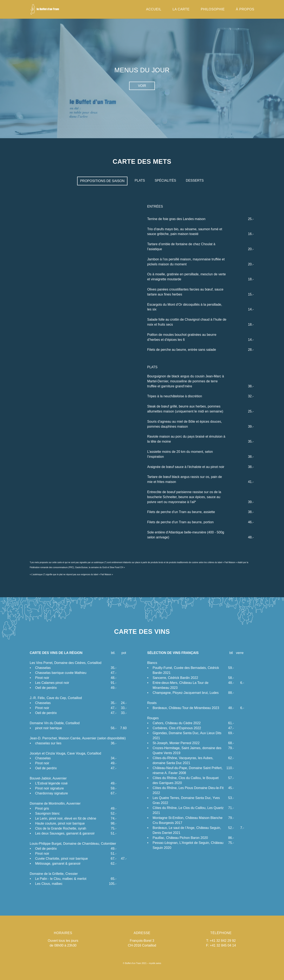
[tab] (102, 181)
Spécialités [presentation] (165, 180)
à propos (245, 9)
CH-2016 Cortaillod (142, 945)
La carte (181, 9)
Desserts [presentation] (195, 180)
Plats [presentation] (140, 180)
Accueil (154, 9)
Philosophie (213, 9)
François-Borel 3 (142, 941)
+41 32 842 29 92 (223, 941)
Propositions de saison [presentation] (102, 181)
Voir (142, 86)
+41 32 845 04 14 (223, 945)
